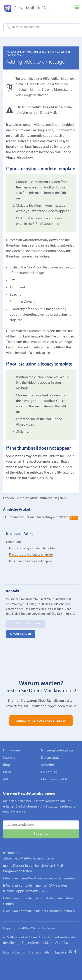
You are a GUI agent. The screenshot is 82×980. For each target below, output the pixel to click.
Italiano (48, 953)
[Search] (8, 27)
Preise (7, 772)
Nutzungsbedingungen (58, 751)
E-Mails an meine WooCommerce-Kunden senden (39, 879)
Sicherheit (48, 765)
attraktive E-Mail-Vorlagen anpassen (29, 859)
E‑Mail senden (21, 634)
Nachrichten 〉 (15, 56)
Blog (6, 765)
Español (61, 953)
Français (35, 953)
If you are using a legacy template (31, 555)
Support (9, 758)
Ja (56, 498)
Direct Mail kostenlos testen (41, 721)
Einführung (13, 542)
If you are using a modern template (32, 548)
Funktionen (11, 751)
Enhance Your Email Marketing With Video (38, 517)
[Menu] (77, 8)
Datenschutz (50, 758)
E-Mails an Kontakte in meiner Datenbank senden (39, 911)
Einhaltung (49, 772)
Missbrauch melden (55, 779)
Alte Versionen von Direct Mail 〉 (53, 52)
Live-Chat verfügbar (26, 624)
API (6, 779)
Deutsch (21, 953)
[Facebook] (75, 952)
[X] (70, 952)
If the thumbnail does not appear (31, 561)
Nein (63, 498)
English (8, 953)
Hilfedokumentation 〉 (20, 52)
